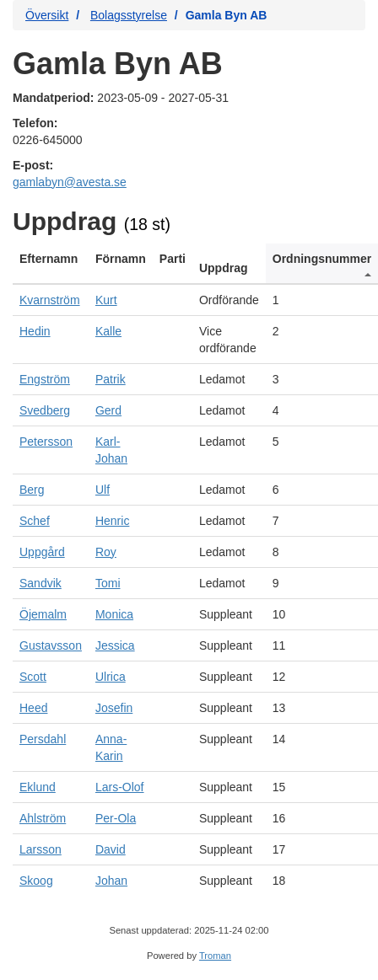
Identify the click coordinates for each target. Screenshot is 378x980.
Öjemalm (43, 614)
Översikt (47, 15)
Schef (35, 521)
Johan (111, 881)
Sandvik (40, 583)
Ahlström (43, 818)
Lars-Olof (120, 787)
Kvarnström (50, 300)
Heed (33, 708)
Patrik (111, 379)
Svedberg (45, 410)
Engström (45, 379)
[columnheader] (51, 264)
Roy (106, 552)
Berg (32, 490)
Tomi (108, 583)
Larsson (40, 849)
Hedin (35, 331)
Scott (33, 677)
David (111, 849)
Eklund (38, 787)
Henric (112, 521)
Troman (215, 956)
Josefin (114, 708)
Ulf (103, 490)
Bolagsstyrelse (129, 15)
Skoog (36, 881)
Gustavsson (51, 645)
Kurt (106, 300)
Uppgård (42, 552)
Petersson (46, 442)
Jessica (115, 645)
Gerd (108, 410)
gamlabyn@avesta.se (70, 182)
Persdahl (43, 739)
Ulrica (111, 677)
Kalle (108, 331)
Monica (114, 614)
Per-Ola (116, 818)
